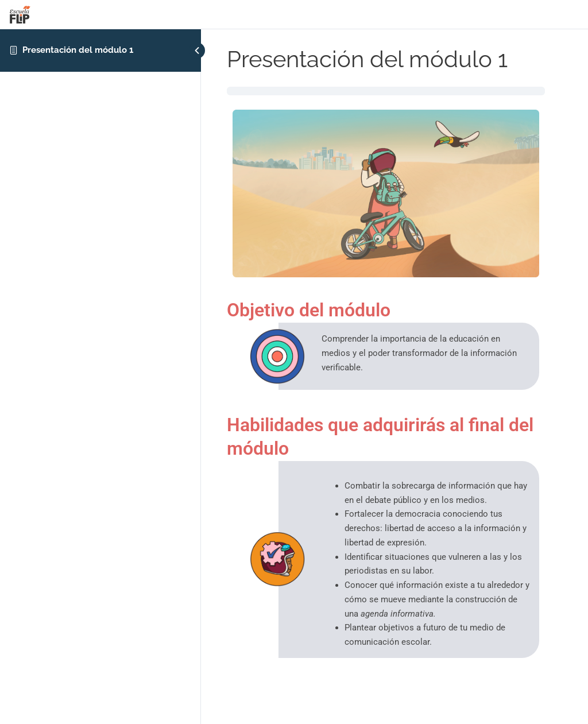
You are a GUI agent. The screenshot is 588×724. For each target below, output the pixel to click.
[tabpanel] (386, 375)
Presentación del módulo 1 (78, 50)
